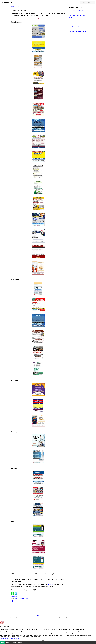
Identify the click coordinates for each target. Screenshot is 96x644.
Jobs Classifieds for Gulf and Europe (77, 22)
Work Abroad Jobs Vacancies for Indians (78, 32)
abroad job (51, 585)
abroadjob (14, 597)
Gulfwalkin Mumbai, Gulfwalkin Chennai (9, 639)
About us (8, 643)
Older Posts (63, 616)
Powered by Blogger (48, 641)
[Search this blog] (88, 2)
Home (38, 615)
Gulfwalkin (7, 2)
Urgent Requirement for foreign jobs (77, 27)
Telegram (20, 643)
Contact (14, 643)
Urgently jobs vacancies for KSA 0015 (77, 11)
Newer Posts (13, 616)
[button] (12, 601)
